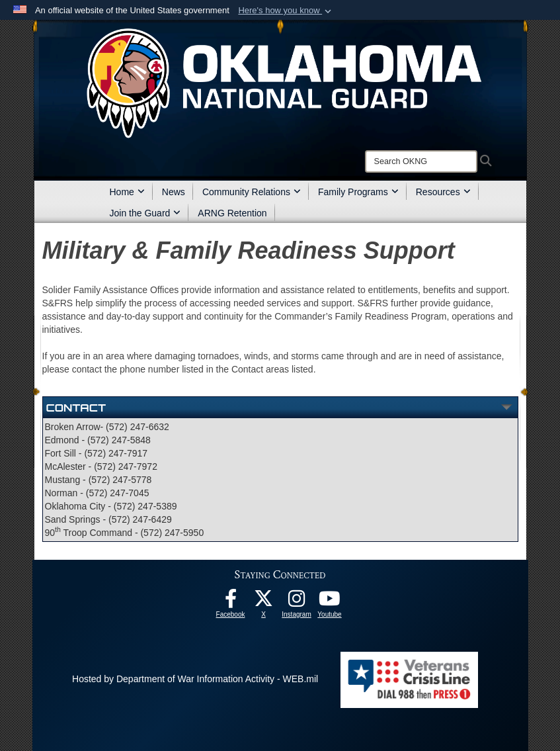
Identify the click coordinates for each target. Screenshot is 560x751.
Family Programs (358, 192)
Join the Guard (145, 213)
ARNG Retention (232, 213)
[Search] (421, 161)
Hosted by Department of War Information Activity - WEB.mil (195, 679)
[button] (286, 11)
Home (127, 192)
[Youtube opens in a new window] (330, 602)
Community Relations (252, 192)
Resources (443, 192)
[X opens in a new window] (264, 602)
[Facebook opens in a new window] (231, 602)
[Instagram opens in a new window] (297, 602)
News (174, 192)
